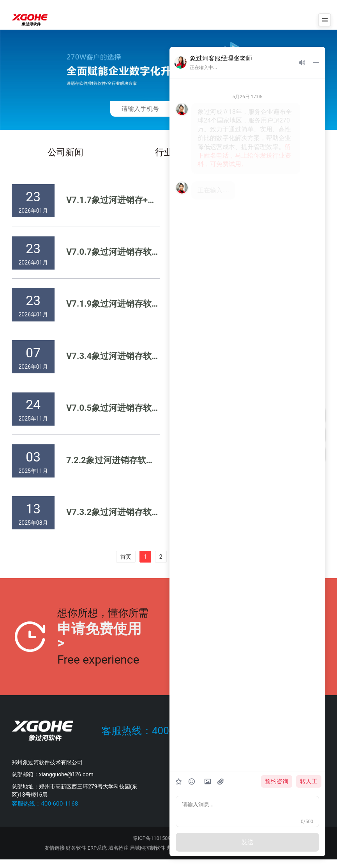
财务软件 (76, 856)
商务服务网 (280, 856)
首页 (126, 565)
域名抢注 (118, 856)
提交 (303, 645)
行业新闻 (174, 153)
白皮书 (277, 153)
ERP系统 (97, 856)
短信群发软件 (203, 856)
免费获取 (206, 109)
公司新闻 (66, 153)
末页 (211, 565)
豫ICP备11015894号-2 (158, 847)
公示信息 (194, 847)
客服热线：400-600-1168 (158, 739)
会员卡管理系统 (237, 856)
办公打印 (176, 856)
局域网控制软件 (147, 856)
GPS (261, 856)
